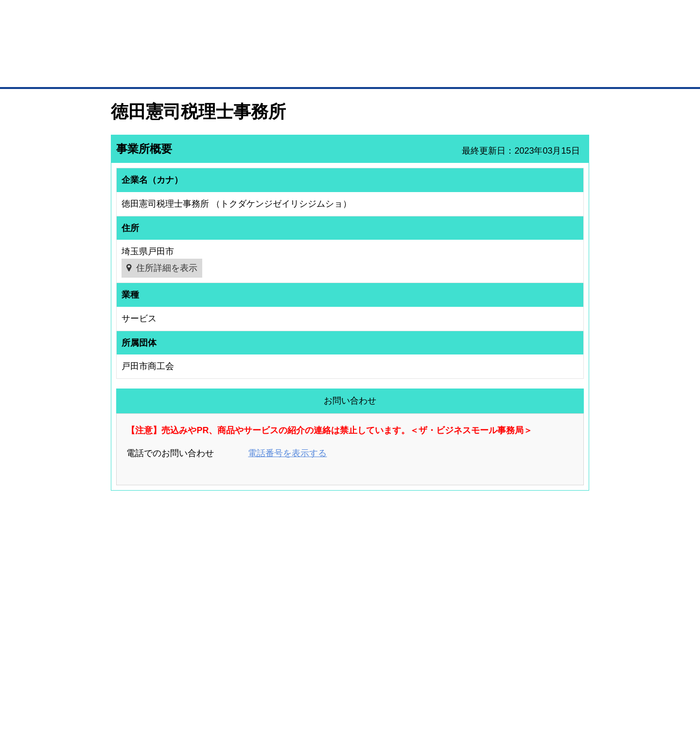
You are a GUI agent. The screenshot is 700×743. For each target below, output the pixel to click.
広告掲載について (189, 684)
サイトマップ (254, 684)
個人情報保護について (543, 684)
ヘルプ (362, 684)
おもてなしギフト (449, 596)
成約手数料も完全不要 (274, 53)
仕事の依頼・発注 (124, 596)
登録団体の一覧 (324, 571)
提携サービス (236, 619)
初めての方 (126, 684)
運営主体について (528, 596)
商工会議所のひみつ (452, 584)
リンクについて (415, 684)
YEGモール (441, 609)
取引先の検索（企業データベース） (278, 73)
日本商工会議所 (446, 571)
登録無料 (148, 53)
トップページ (132, 72)
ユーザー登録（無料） (130, 571)
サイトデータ (313, 684)
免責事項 (123, 699)
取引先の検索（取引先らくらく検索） (151, 584)
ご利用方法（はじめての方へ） (546, 571)
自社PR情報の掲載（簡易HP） (141, 622)
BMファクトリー (241, 605)
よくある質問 (523, 584)
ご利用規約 (474, 684)
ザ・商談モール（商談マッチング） (423, 73)
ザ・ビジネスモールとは (473, 17)
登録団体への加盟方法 (333, 584)
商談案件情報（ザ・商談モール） (145, 609)
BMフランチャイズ (244, 644)
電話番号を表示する (287, 453)
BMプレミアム (238, 571)
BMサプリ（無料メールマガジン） (146, 635)
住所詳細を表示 (167, 268)
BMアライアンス (241, 631)
